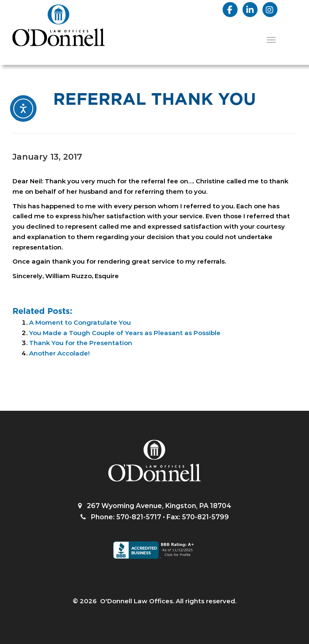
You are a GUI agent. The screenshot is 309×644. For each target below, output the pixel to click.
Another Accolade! (59, 353)
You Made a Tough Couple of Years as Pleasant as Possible (125, 333)
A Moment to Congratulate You (80, 322)
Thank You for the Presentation (81, 343)
